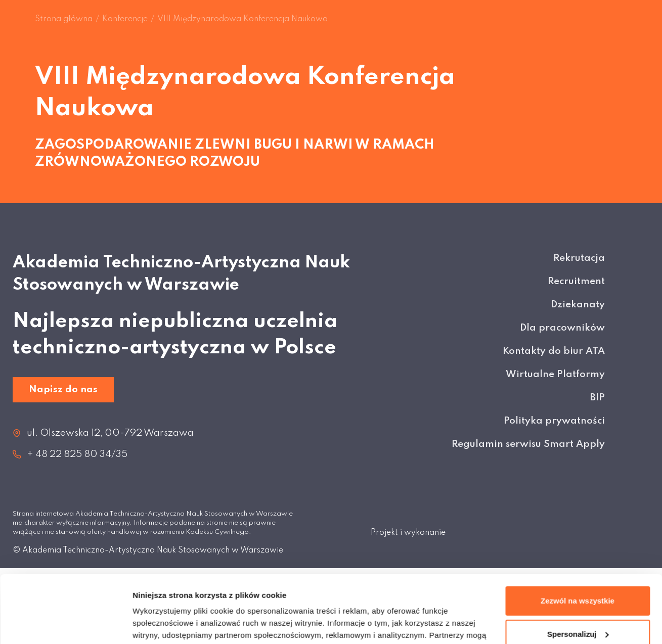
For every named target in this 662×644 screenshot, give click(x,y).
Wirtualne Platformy (555, 374)
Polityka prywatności (554, 421)
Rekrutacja (579, 258)
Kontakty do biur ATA (554, 351)
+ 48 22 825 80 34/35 (77, 454)
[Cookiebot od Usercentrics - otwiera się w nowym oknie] (65, 624)
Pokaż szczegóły (163, 624)
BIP (598, 398)
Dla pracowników (562, 328)
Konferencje (125, 19)
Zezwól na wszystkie (578, 538)
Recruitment (576, 281)
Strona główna (64, 19)
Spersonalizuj (578, 570)
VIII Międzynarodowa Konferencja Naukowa (242, 19)
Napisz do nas (63, 389)
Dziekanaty (578, 305)
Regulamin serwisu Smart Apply (528, 444)
